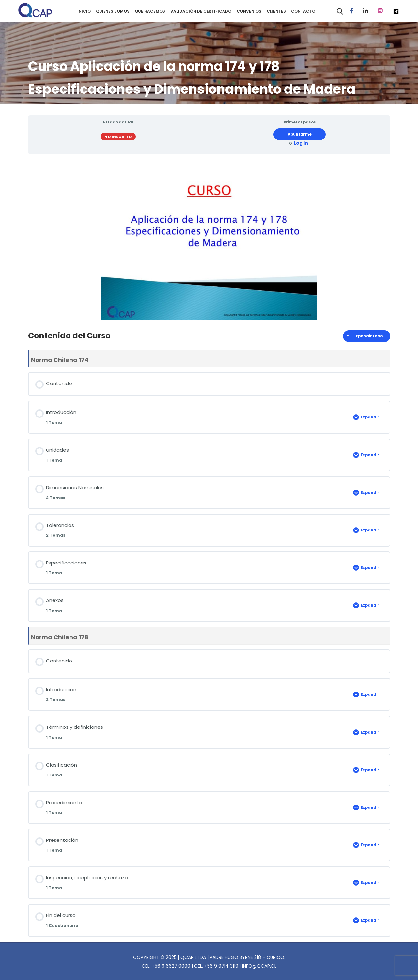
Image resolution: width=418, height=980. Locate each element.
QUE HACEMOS (150, 11)
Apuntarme (300, 134)
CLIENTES (276, 11)
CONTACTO (303, 11)
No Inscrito (118, 137)
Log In (301, 143)
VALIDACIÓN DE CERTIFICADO (201, 11)
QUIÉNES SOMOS (113, 11)
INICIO (84, 11)
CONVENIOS (249, 11)
